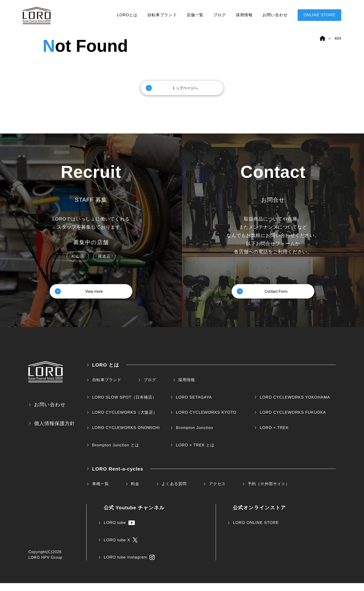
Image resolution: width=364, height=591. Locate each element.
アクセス (217, 492)
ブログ (220, 15)
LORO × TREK (274, 436)
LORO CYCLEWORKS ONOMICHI (126, 436)
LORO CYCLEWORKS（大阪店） (125, 420)
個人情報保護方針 (55, 431)
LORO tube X (121, 548)
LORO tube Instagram (129, 565)
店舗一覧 (195, 15)
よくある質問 (174, 492)
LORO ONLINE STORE (256, 531)
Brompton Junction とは (116, 453)
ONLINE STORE (320, 15)
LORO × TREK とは (195, 453)
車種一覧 (101, 492)
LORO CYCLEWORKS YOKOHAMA (295, 405)
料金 (135, 492)
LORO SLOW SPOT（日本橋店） (124, 405)
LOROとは (127, 15)
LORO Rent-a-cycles (118, 477)
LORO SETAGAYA (194, 405)
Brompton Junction (195, 436)
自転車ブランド (162, 15)
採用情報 (244, 15)
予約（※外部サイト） (269, 492)
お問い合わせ (275, 15)
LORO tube (119, 531)
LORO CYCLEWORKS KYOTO (206, 420)
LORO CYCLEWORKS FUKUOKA (293, 420)
